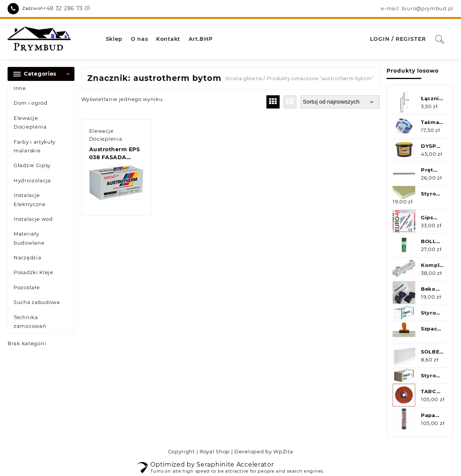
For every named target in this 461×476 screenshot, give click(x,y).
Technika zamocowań (30, 322)
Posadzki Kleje (33, 272)
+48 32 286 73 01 (67, 8)
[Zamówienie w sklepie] (340, 102)
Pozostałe (27, 287)
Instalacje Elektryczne (30, 199)
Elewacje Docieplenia (30, 122)
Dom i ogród (31, 103)
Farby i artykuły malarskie (35, 146)
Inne (20, 88)
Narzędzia (27, 257)
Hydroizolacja (32, 180)
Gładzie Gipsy (32, 165)
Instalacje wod (33, 219)
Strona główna (244, 78)
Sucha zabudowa (37, 302)
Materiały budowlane (29, 238)
